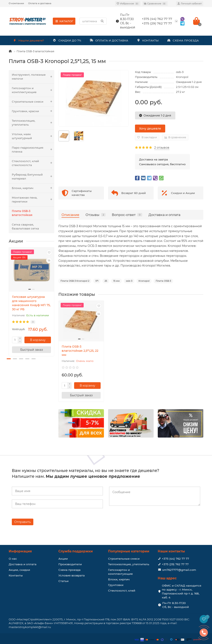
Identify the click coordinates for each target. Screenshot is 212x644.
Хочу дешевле (150, 129)
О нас (13, 559)
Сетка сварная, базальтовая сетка (25, 226)
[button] (9, 359)
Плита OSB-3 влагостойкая (35, 51)
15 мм (116, 281)
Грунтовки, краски (33, 111)
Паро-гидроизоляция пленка (33, 150)
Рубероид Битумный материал (33, 177)
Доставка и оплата (164, 215)
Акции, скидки (19, 570)
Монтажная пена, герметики (33, 200)
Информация (20, 551)
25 (106, 281)
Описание (70, 215)
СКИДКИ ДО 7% (67, 40)
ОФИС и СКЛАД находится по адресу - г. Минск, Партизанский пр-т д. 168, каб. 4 (182, 591)
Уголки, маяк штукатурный (33, 136)
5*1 (97, 281)
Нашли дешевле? (29, 40)
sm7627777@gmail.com (179, 570)
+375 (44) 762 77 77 (175, 559)
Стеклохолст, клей (122, 591)
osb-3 (129, 281)
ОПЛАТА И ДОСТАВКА (109, 40)
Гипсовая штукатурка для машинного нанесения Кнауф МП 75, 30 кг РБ (31, 303)
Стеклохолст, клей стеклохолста (33, 163)
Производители (70, 564)
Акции (63, 559)
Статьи (63, 581)
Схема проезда (69, 570)
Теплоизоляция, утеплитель (33, 123)
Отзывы (96, 215)
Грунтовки (116, 585)
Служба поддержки (76, 551)
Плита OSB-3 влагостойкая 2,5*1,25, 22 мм (80, 351)
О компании (16, 3)
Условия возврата (72, 575)
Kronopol (182, 77)
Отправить (23, 522)
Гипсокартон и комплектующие (33, 90)
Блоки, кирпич (33, 188)
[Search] (93, 21)
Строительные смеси (33, 102)
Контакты (16, 575)
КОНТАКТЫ (148, 40)
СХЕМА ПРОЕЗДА (183, 40)
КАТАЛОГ (64, 21)
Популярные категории (129, 551)
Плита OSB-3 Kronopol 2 (75, 281)
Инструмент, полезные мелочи (33, 77)
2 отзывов (162, 148)
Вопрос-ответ (127, 215)
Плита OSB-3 (163, 281)
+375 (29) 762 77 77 (175, 564)
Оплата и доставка (40, 3)
